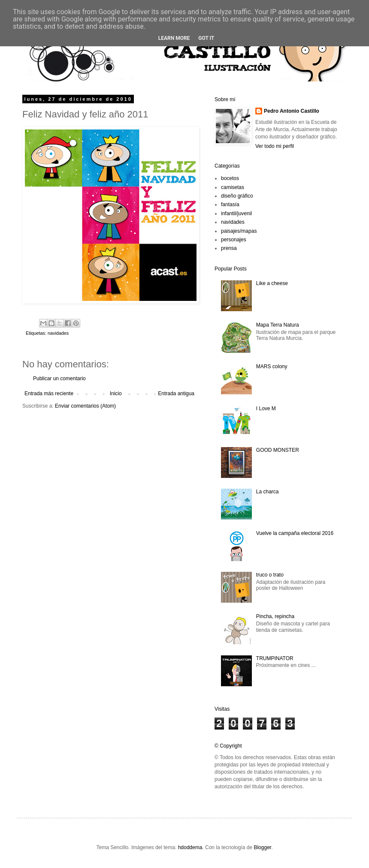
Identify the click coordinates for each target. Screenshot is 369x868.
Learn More (174, 38)
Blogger (262, 847)
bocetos (230, 178)
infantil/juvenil (236, 213)
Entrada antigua (176, 393)
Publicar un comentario (59, 378)
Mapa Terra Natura (278, 325)
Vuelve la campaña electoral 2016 (295, 533)
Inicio (116, 393)
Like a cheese (272, 283)
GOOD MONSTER (278, 450)
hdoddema (190, 847)
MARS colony (272, 366)
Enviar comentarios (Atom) (85, 406)
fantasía (230, 204)
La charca (268, 492)
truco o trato (270, 575)
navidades (58, 333)
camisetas (233, 187)
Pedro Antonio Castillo (292, 111)
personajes (234, 240)
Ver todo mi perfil (275, 146)
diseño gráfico (237, 196)
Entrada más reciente (49, 393)
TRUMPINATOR (275, 658)
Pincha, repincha (275, 616)
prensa (229, 248)
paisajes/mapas (239, 231)
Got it (206, 38)
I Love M (266, 408)
